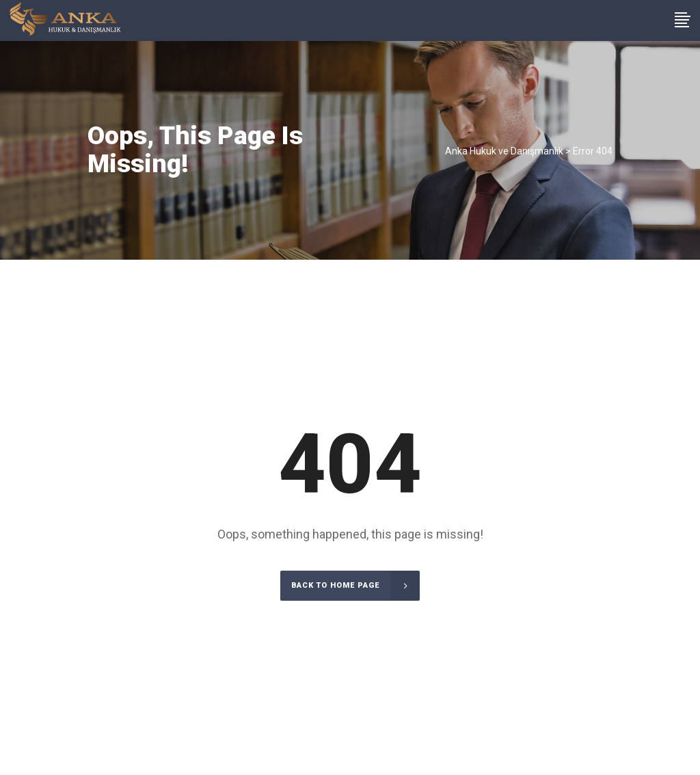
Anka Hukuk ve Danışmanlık (504, 151)
